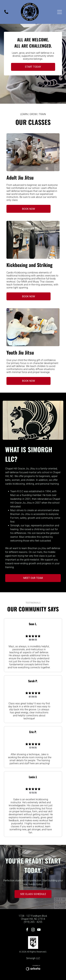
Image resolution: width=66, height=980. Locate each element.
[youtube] (39, 930)
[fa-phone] (6, 14)
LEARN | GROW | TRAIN (33, 114)
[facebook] (27, 930)
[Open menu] (60, 12)
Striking (45, 265)
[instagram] (33, 930)
